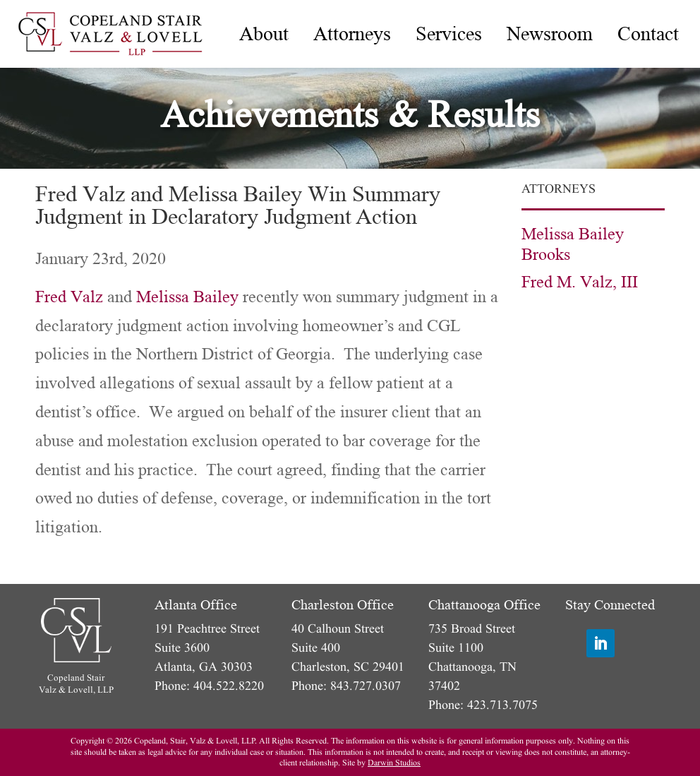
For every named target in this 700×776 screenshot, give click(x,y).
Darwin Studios (394, 763)
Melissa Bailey (187, 297)
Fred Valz (69, 297)
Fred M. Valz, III (580, 282)
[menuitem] (264, 34)
